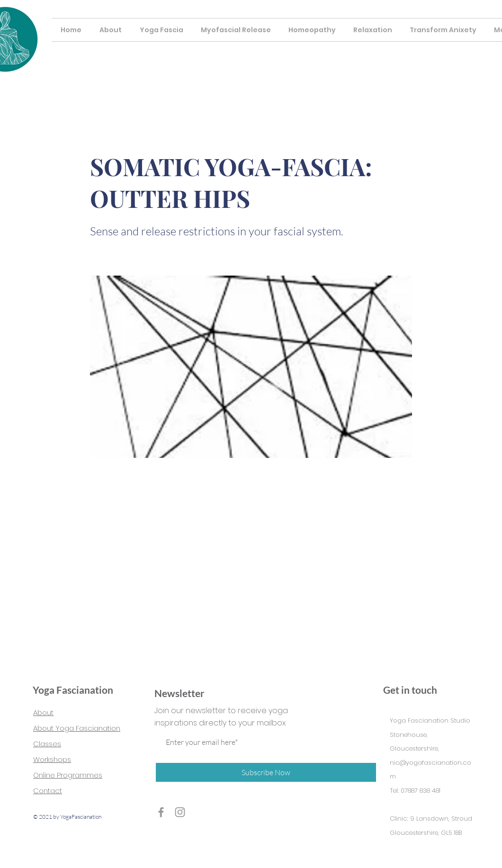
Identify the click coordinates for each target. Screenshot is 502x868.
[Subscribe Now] (266, 772)
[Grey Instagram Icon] (180, 812)
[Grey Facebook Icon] (161, 812)
